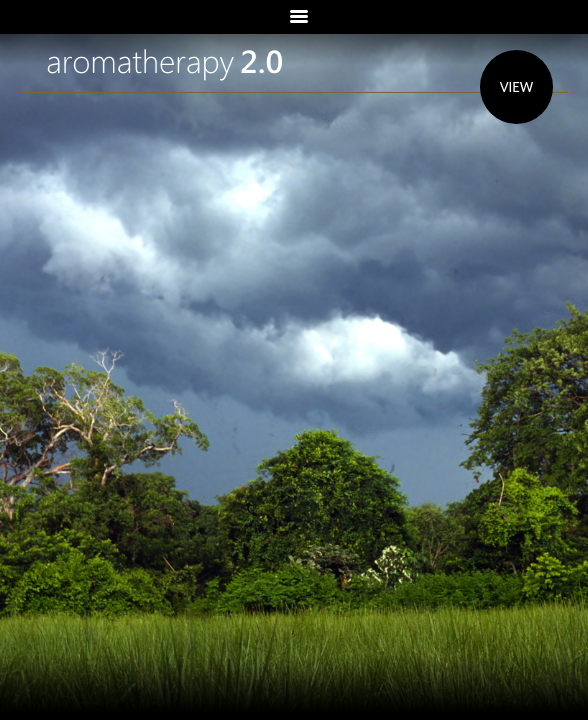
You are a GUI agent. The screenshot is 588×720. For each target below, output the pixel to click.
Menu (294, 17)
